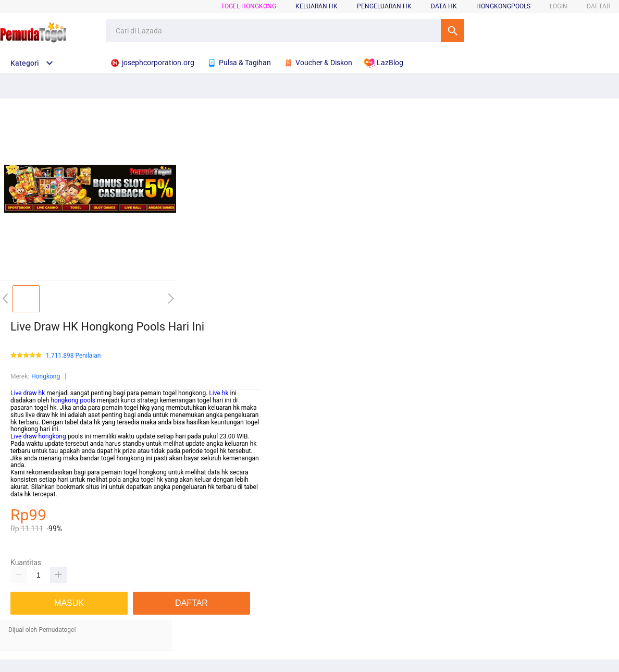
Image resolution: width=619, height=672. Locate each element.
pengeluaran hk (384, 6)
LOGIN (559, 6)
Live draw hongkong (38, 436)
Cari (453, 30)
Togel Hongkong (249, 6)
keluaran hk (317, 6)
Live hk (219, 393)
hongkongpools (503, 6)
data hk (444, 6)
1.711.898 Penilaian (73, 356)
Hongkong (46, 376)
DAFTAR (598, 6)
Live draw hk (28, 393)
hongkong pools (73, 400)
